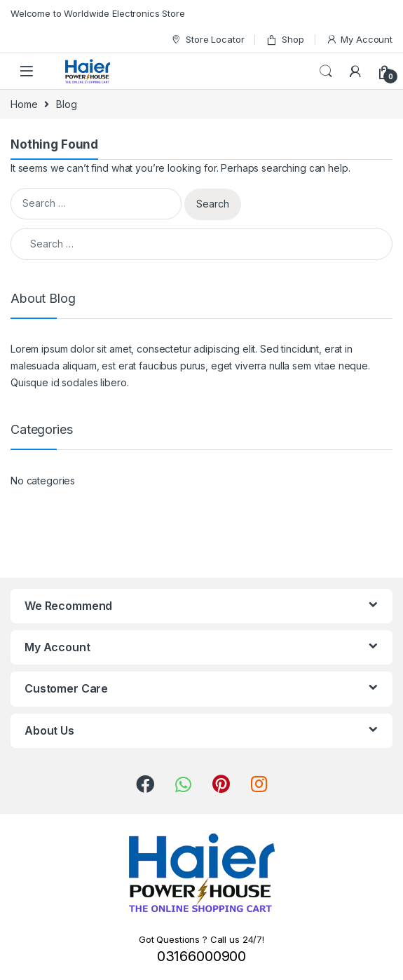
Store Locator (207, 40)
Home (24, 104)
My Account (359, 40)
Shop (285, 40)
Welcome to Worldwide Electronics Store (98, 13)
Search (326, 72)
